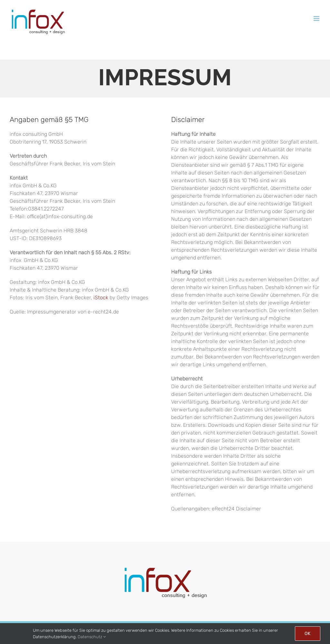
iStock (101, 298)
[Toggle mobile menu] (317, 19)
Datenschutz (92, 637)
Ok (308, 634)
